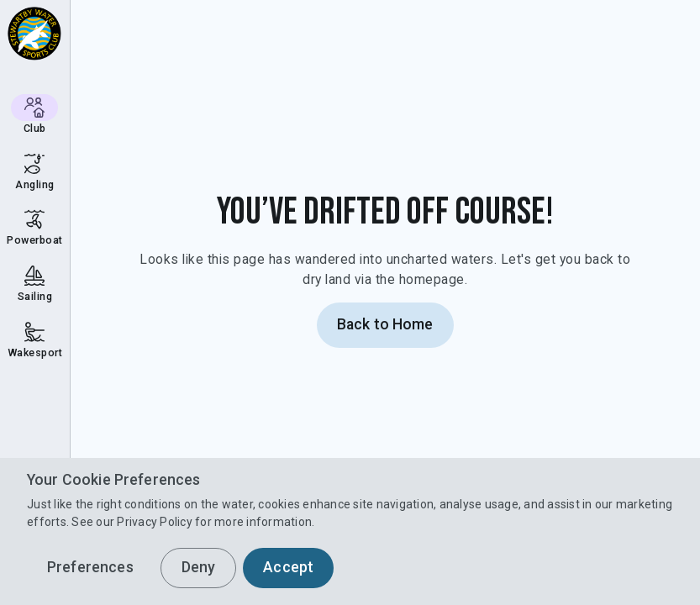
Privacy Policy (155, 522)
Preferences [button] (90, 567)
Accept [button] (288, 567)
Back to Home (385, 324)
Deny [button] (199, 567)
